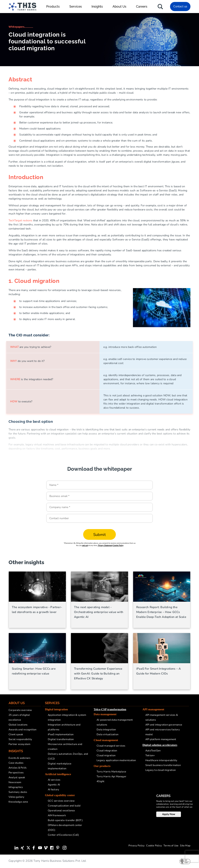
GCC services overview (61, 801)
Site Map (185, 846)
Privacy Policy (137, 846)
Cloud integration (107, 751)
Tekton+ (150, 755)
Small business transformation (163, 765)
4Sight (100, 781)
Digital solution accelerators (160, 745)
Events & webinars (19, 758)
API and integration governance (164, 725)
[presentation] (192, 856)
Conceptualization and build (64, 806)
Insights (99, 7)
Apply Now (169, 814)
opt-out (85, 545)
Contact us (180, 6)
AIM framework (57, 815)
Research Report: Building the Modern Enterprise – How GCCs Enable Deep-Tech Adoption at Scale (161, 612)
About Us (121, 7)
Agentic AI (54, 785)
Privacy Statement (105, 545)
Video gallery (17, 797)
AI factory (53, 790)
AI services (54, 780)
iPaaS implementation (61, 734)
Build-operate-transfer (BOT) (65, 820)
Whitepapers (16, 27)
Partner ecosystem (19, 744)
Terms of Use (171, 846)
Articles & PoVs (17, 768)
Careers (142, 7)
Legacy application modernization (116, 760)
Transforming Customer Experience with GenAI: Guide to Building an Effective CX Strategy (98, 674)
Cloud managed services (111, 746)
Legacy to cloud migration (161, 770)
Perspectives (16, 773)
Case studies (16, 763)
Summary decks (18, 792)
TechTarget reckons (21, 220)
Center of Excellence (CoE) (63, 835)
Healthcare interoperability (161, 760)
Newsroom (15, 782)
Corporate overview (20, 710)
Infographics (16, 787)
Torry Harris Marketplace (111, 772)
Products (55, 7)
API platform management (161, 739)
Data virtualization (107, 734)
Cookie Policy (118, 545)
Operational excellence (61, 811)
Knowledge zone (18, 802)
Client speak (16, 734)
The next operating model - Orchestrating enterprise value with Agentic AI (99, 612)
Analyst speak (17, 777)
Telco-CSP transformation (110, 709)
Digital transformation (61, 739)
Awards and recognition (22, 730)
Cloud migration (106, 755)
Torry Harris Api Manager (111, 777)
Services (78, 7)
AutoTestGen (153, 751)
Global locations (18, 725)
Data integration (106, 730)
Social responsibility (20, 739)
